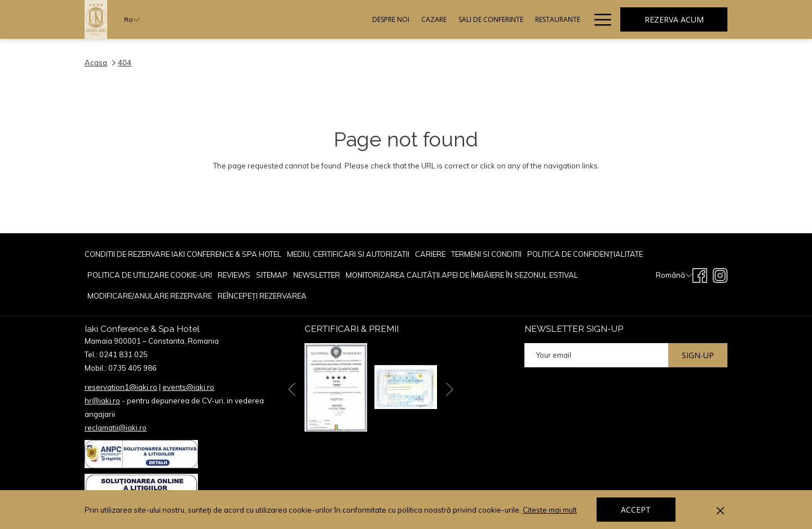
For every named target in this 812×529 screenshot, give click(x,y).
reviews (234, 275)
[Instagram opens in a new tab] (720, 274)
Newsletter (317, 275)
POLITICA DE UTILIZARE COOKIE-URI (150, 275)
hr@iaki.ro (102, 401)
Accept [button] (636, 510)
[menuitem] (274, 19)
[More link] (599, 19)
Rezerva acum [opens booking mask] (674, 19)
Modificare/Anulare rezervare (150, 296)
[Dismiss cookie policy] (720, 510)
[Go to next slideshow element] (450, 389)
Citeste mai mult (551, 510)
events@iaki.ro (188, 387)
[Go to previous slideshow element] (292, 389)
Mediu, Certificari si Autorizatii (348, 254)
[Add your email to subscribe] (596, 355)
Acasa (96, 63)
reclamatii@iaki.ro (116, 428)
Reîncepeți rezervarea (262, 296)
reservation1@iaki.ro (121, 387)
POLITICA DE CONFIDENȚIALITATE (585, 254)
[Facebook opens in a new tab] (700, 274)
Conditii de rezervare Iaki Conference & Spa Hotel (183, 254)
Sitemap (272, 275)
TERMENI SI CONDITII (486, 254)
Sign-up (698, 355)
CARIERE (430, 254)
